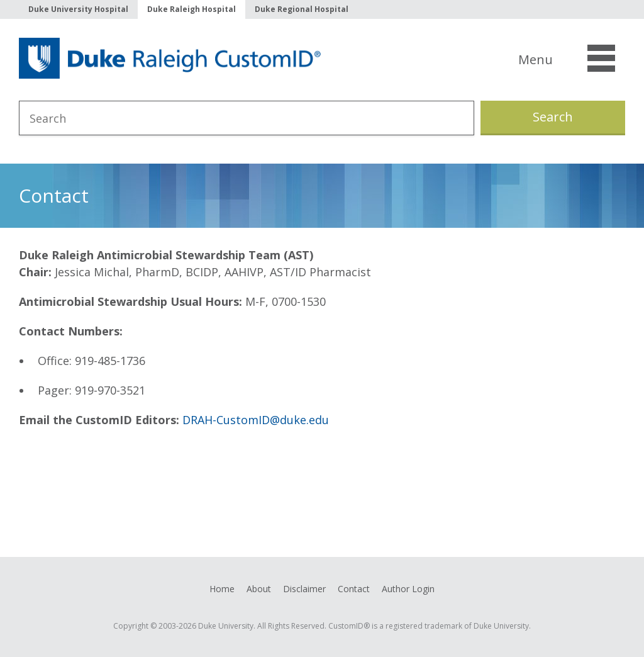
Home (222, 589)
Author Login (408, 589)
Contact (354, 589)
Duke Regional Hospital (302, 9)
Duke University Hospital (78, 9)
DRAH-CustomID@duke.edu (256, 420)
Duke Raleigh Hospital (192, 9)
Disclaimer (304, 589)
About (259, 589)
